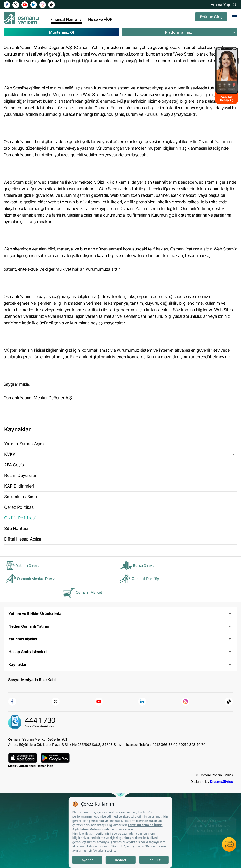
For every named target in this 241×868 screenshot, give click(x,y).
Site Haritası (16, 528)
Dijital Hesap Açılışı (23, 539)
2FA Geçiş (14, 465)
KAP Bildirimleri (19, 486)
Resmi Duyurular (20, 475)
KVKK (10, 454)
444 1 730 (40, 720)
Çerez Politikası (19, 507)
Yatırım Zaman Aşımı (24, 444)
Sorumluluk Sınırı (21, 497)
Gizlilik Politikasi (20, 518)
